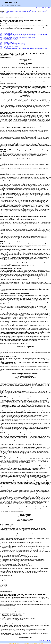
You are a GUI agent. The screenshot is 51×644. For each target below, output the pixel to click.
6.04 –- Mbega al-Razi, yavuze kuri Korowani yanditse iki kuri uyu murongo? (18, 37)
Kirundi (5, 10)
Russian (3, 13)
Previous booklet (3, 14)
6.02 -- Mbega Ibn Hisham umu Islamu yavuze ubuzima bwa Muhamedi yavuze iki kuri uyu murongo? (24, 35)
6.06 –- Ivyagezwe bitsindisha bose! (9, 40)
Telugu (7, 13)
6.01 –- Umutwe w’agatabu (7, 33)
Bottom (49, 8)
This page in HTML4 (40, 8)
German (29, 11)
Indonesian (34, 11)
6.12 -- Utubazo (4, 47)
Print (45, 8)
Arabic (8, 11)
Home (1, 10)
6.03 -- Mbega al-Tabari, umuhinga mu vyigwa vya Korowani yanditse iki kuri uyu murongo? (22, 36)
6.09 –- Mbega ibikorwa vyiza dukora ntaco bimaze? (12, 44)
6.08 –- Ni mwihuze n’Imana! (7, 42)
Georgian (24, 11)
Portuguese (44, 11)
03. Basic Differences (12, 10)
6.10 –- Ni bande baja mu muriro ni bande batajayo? (12, 45)
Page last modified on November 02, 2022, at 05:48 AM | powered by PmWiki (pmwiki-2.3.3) (25, 643)
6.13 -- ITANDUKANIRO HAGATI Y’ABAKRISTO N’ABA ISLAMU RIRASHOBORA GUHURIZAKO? (23, 49)
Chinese (12, 11)
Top (49, 640)
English (16, 11)
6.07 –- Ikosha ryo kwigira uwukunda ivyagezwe (11, 41)
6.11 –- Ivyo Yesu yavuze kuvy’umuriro (9, 46)
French (20, 11)
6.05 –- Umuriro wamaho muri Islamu (9, 38)
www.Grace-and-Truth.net (26, 642)
